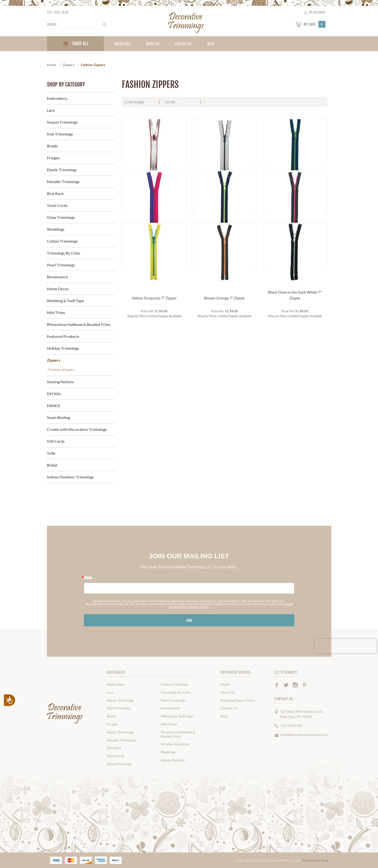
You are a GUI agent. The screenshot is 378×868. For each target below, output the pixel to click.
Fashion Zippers (62, 370)
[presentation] (345, 646)
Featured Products (63, 336)
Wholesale (123, 44)
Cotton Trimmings (62, 241)
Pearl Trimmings (61, 265)
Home (225, 684)
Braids (52, 146)
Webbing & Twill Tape (66, 301)
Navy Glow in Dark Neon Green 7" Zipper (225, 301)
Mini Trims (56, 312)
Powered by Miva (316, 860)
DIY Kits (54, 394)
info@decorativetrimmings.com (304, 735)
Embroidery (57, 98)
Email (88, 578)
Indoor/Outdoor (173, 760)
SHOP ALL (75, 44)
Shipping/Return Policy (238, 700)
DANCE (54, 405)
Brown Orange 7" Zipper (225, 414)
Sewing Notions (60, 382)
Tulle (51, 453)
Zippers (54, 360)
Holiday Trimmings (63, 348)
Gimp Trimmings (61, 217)
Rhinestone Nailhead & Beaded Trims (79, 324)
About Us (153, 44)
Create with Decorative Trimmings (77, 429)
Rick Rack (55, 193)
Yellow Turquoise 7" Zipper (154, 414)
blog (211, 44)
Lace (51, 110)
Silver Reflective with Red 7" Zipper (154, 190)
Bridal (52, 465)
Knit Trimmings (60, 134)
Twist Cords (57, 205)
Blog (224, 716)
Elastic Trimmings (62, 170)
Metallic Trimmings (63, 182)
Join (189, 620)
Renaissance (58, 277)
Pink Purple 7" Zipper (154, 304)
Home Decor (58, 289)
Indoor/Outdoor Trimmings (70, 477)
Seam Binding (58, 417)
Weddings (56, 229)
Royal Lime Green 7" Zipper (295, 193)
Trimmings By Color (64, 253)
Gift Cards (56, 441)
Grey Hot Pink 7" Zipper (295, 304)
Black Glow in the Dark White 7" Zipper (295, 412)
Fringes (53, 158)
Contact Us (183, 44)
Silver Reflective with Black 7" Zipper (225, 190)
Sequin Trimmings (62, 122)
